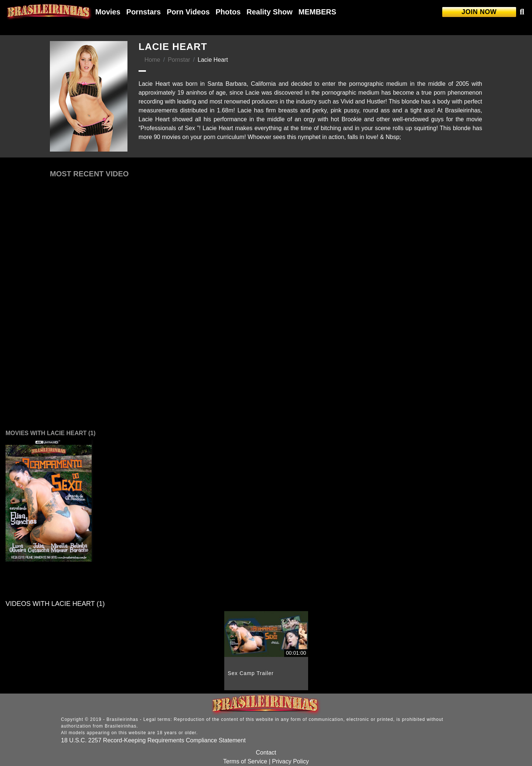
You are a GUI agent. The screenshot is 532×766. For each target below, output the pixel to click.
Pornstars (144, 12)
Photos (228, 12)
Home (152, 60)
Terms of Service (245, 761)
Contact (266, 753)
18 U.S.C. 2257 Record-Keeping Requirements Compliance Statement (153, 740)
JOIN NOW (479, 12)
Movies (108, 12)
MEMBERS (317, 12)
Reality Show (269, 12)
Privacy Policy (290, 761)
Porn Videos (188, 12)
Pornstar (179, 60)
